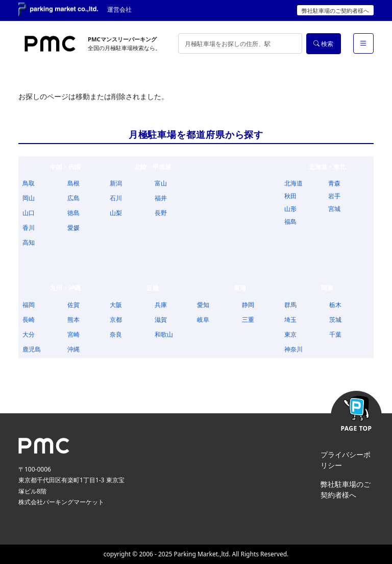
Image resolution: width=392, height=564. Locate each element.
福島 (290, 221)
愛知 (203, 305)
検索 (323, 44)
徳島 (73, 213)
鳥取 (29, 183)
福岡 (29, 305)
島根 (73, 183)
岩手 (334, 196)
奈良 (116, 334)
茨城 (335, 320)
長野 (161, 213)
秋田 (290, 196)
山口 (29, 213)
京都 (116, 320)
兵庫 (161, 305)
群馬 (290, 305)
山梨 (116, 213)
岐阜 (203, 320)
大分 (29, 334)
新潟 (116, 183)
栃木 (335, 305)
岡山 (29, 198)
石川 (116, 198)
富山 (161, 183)
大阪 (116, 305)
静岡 (248, 305)
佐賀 (73, 305)
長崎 (29, 320)
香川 (29, 228)
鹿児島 (32, 349)
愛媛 (73, 228)
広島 (73, 198)
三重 (248, 320)
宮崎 (73, 334)
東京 (290, 334)
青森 (334, 183)
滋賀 (161, 320)
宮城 (334, 209)
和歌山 (164, 334)
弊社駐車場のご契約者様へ (335, 10)
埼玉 (290, 320)
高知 (29, 242)
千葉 (335, 334)
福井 (161, 198)
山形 (290, 209)
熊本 (73, 320)
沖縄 (73, 349)
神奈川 (293, 349)
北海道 (293, 183)
